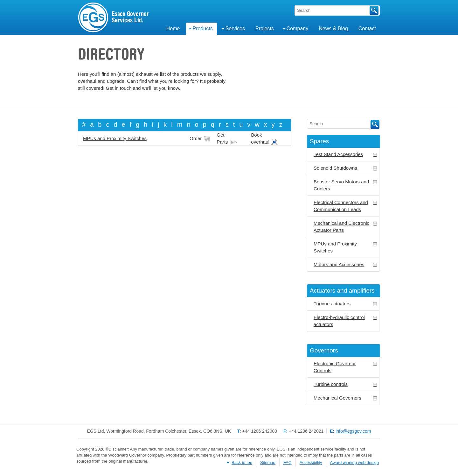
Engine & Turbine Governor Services (114, 18)
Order (196, 138)
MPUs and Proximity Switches (115, 138)
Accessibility (311, 462)
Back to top (242, 462)
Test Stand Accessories (346, 155)
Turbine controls (346, 384)
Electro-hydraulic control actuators (346, 321)
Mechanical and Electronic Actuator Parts (346, 227)
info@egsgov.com (353, 431)
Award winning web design (355, 462)
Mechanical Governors (346, 398)
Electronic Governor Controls (346, 367)
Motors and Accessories (346, 265)
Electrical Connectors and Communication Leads (346, 206)
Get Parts (222, 138)
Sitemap (268, 462)
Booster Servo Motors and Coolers (346, 185)
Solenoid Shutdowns (346, 168)
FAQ (288, 462)
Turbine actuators (346, 304)
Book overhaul (260, 138)
